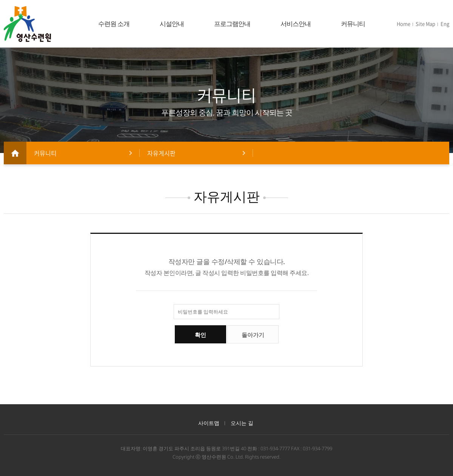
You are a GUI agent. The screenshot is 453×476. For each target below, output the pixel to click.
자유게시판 (161, 153)
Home (404, 24)
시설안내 (172, 24)
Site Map (425, 24)
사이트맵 (209, 423)
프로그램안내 (232, 24)
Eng (445, 24)
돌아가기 (253, 335)
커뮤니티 (353, 24)
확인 (200, 335)
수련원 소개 (114, 24)
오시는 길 (242, 423)
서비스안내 (296, 24)
